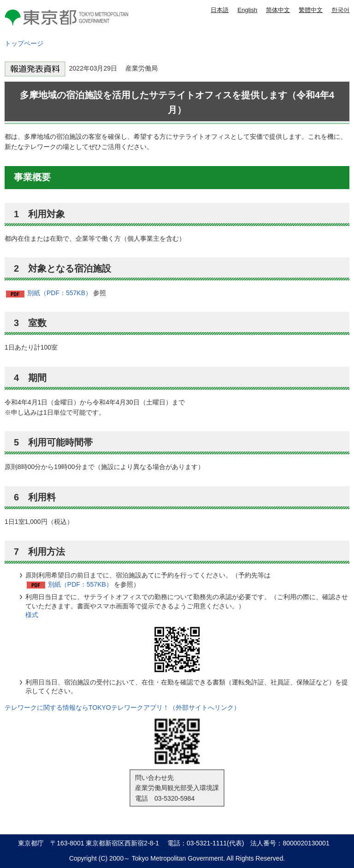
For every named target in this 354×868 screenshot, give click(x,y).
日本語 (220, 10)
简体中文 (278, 10)
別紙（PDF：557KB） (59, 293)
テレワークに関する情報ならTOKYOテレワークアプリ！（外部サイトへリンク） (122, 707)
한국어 (340, 10)
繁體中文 (311, 10)
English (247, 10)
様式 (32, 615)
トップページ (24, 43)
